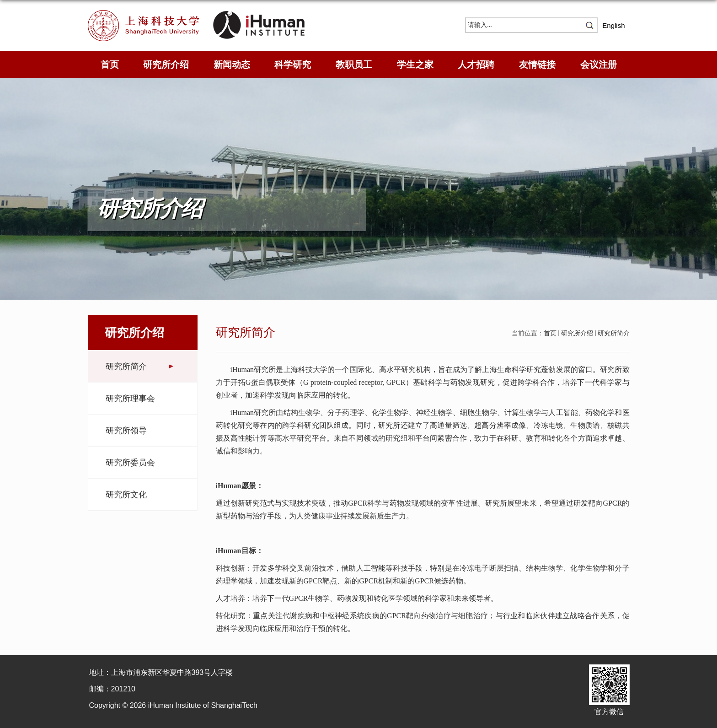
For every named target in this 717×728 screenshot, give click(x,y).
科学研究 (293, 65)
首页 (110, 65)
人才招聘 (476, 65)
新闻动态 (232, 65)
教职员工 (354, 65)
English (613, 25)
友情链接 (537, 65)
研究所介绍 (166, 65)
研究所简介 (614, 333)
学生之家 (415, 65)
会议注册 (599, 65)
